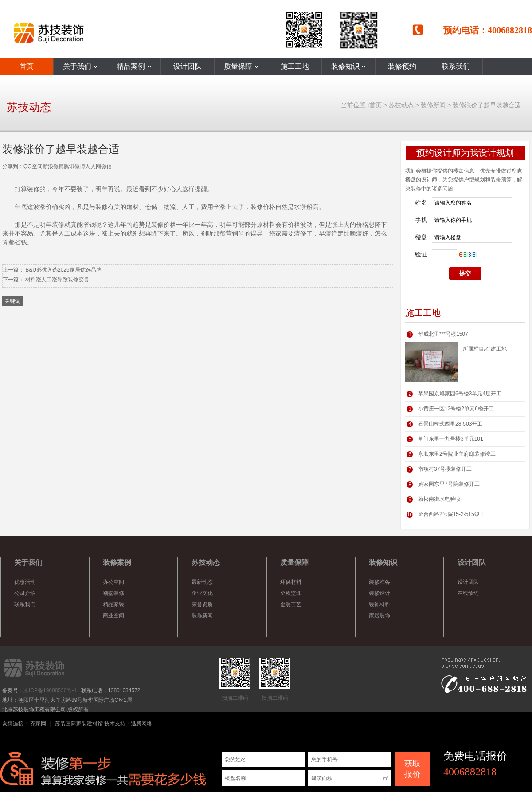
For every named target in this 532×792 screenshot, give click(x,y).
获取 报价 (412, 769)
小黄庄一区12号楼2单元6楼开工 (456, 409)
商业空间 (113, 615)
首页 (27, 66)
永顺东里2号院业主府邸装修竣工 (457, 454)
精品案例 (134, 66)
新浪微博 (53, 166)
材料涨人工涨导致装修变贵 (57, 280)
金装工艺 (291, 604)
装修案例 (117, 562)
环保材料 (291, 582)
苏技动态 (401, 105)
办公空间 (113, 582)
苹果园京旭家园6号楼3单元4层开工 (460, 394)
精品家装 (113, 604)
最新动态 (202, 582)
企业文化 (202, 593)
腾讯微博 (74, 166)
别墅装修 (113, 593)
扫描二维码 (235, 679)
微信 (106, 166)
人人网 (93, 166)
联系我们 (456, 66)
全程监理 (291, 593)
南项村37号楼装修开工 (445, 469)
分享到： (13, 166)
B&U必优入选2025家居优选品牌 (63, 270)
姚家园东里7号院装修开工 (449, 484)
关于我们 (80, 66)
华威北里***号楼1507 (443, 334)
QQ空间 (33, 166)
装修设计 (379, 593)
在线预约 (468, 593)
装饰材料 (379, 604)
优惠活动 (25, 582)
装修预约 (402, 66)
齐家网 (38, 724)
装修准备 (379, 582)
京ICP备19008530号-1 (50, 690)
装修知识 (348, 66)
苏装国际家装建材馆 (79, 724)
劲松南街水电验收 (439, 499)
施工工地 (295, 66)
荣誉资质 (202, 604)
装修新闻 (433, 105)
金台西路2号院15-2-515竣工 (452, 514)
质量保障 (241, 66)
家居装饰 (379, 615)
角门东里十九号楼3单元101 (451, 439)
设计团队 (188, 66)
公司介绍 (25, 593)
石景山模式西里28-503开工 (450, 424)
